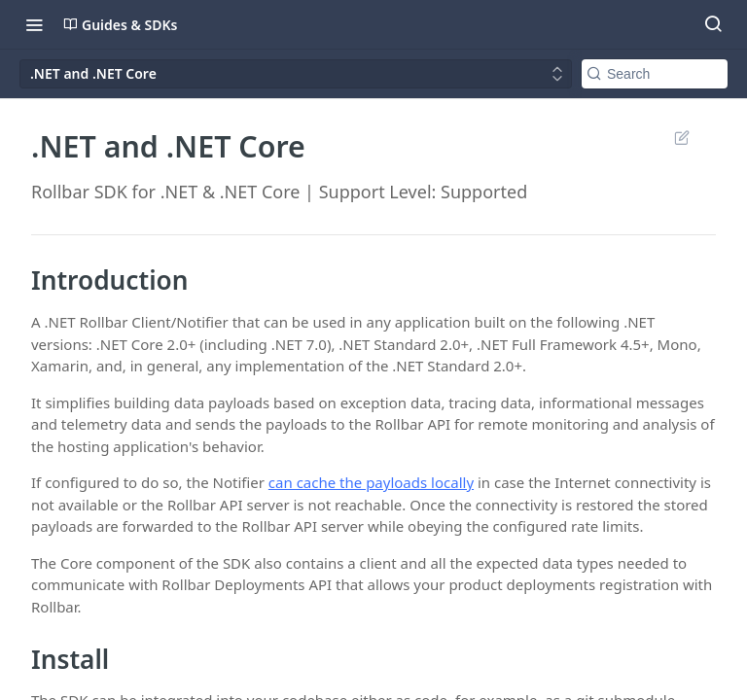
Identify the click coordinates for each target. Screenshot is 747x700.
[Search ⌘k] (713, 24)
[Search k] (655, 74)
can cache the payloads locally (371, 482)
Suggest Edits (681, 137)
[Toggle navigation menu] (34, 24)
